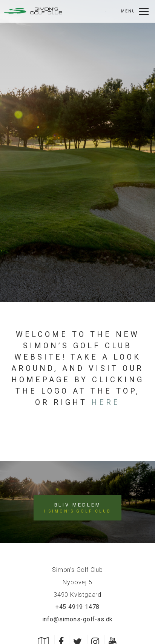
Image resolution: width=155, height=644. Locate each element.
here (106, 402)
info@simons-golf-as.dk (78, 619)
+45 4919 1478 (77, 607)
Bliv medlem (77, 508)
